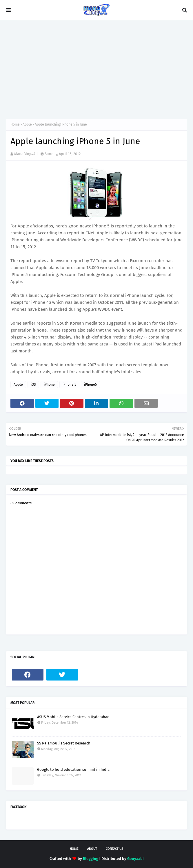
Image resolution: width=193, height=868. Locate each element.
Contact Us (114, 849)
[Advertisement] (96, 69)
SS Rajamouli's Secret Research (64, 743)
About (92, 849)
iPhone (49, 385)
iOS (33, 385)
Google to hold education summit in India (73, 769)
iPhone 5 (69, 385)
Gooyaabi (135, 859)
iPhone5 (90, 385)
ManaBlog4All (26, 154)
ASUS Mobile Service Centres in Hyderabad (73, 717)
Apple (27, 124)
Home (15, 124)
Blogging (91, 859)
